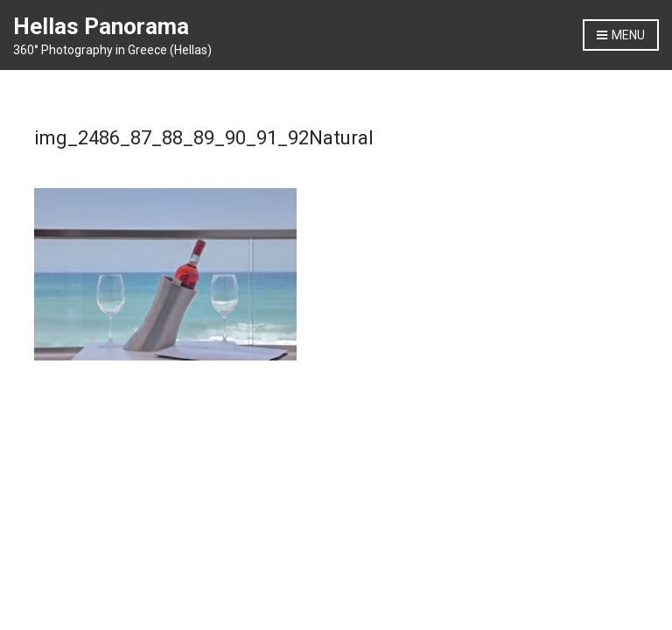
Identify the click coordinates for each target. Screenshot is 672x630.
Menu (621, 36)
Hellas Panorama (101, 26)
